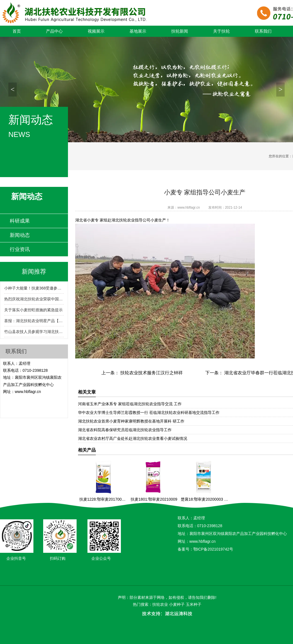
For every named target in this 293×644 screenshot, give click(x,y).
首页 (17, 31)
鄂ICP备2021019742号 (213, 549)
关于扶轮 (221, 31)
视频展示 (96, 31)
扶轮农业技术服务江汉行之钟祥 (151, 373)
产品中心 (54, 31)
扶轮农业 (160, 604)
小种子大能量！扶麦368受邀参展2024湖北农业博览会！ (34, 288)
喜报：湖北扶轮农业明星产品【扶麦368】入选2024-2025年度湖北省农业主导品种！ (34, 321)
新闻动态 (20, 235)
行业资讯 (20, 249)
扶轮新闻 (180, 31)
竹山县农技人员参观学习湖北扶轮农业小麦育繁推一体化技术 (34, 332)
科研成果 (20, 221)
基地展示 (138, 31)
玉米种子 (194, 604)
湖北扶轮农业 (123, 220)
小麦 (154, 220)
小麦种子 (177, 604)
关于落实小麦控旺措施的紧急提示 (33, 310)
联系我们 (263, 31)
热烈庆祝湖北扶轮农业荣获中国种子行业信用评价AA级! (34, 299)
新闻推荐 (34, 272)
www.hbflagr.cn (189, 208)
